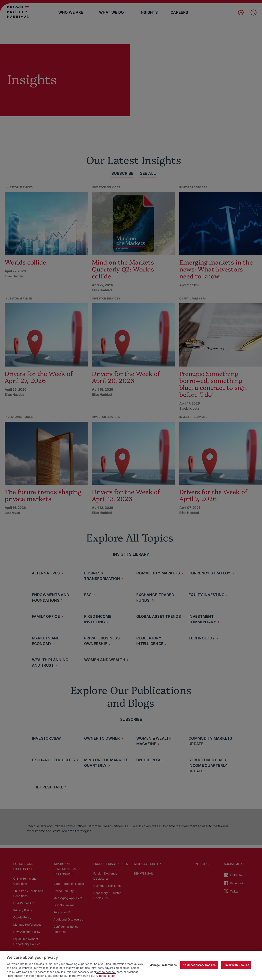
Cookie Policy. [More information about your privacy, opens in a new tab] (106, 976)
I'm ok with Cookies (236, 965)
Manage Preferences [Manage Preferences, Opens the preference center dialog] (163, 965)
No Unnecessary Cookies (199, 965)
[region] (131, 965)
